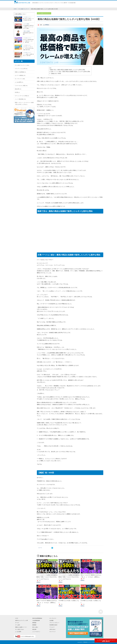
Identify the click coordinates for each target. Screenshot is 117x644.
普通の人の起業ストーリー (21, 627)
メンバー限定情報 (19, 99)
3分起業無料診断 (36, 620)
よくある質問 (18, 82)
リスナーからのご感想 (20, 86)
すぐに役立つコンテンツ (23, 6)
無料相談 (54, 6)
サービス (44, 6)
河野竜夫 (47, 25)
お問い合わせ (106, 641)
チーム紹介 (49, 6)
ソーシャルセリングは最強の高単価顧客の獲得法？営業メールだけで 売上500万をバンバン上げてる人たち (47, 577)
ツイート (40, 548)
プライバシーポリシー (54, 623)
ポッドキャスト (19, 79)
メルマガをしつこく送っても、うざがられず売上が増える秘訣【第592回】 (28, 48)
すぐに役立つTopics (20, 629)
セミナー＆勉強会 (26, 24)
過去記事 (17, 89)
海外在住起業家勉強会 (66, 6)
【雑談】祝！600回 (56, 73)
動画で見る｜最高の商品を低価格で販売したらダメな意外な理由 (68, 70)
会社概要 (51, 620)
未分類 (16, 92)
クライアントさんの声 (20, 69)
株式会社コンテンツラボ (89, 642)
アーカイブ (52, 627)
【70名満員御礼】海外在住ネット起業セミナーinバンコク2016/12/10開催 (28, 27)
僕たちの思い (75, 6)
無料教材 (59, 6)
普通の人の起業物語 (27, 31)
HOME (15, 6)
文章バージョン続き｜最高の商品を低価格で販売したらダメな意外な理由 (70, 71)
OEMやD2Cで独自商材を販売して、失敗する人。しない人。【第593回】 (28, 41)
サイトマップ (52, 632)
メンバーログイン (36, 632)
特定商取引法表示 (53, 625)
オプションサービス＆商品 (21, 96)
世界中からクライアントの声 (35, 6)
